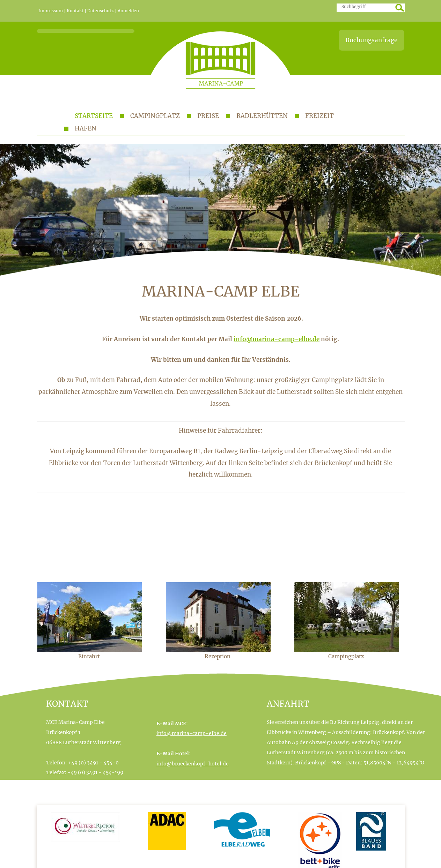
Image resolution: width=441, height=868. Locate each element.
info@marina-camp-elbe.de (277, 339)
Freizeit (319, 116)
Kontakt (75, 11)
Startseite (94, 116)
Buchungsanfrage (371, 40)
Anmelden (128, 11)
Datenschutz (101, 11)
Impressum (51, 11)
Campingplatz (155, 116)
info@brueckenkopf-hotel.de (193, 764)
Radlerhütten (262, 116)
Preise (208, 116)
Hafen (86, 128)
